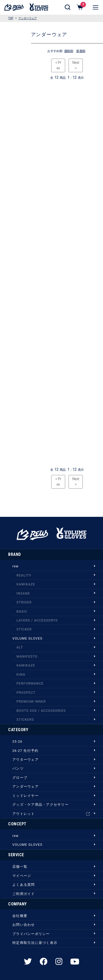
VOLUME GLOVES (27, 638)
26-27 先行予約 (25, 751)
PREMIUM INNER (31, 701)
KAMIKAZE (26, 584)
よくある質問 (24, 885)
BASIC (22, 611)
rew (16, 566)
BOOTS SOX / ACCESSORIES (41, 711)
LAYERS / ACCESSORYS (37, 620)
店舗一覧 (20, 867)
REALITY (24, 575)
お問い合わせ (24, 925)
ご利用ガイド (24, 894)
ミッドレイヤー (25, 796)
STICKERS (25, 719)
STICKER (24, 629)
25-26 (17, 741)
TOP (11, 18)
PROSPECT (26, 693)
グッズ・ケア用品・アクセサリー (40, 805)
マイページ (22, 876)
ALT (20, 647)
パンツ (18, 768)
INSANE (23, 593)
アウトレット (51, 814)
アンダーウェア (28, 18)
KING (21, 674)
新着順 (81, 51)
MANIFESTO (27, 656)
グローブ (20, 778)
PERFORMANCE (30, 683)
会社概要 (20, 916)
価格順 (69, 51)
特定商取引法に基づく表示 (35, 943)
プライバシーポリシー (31, 934)
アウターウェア (25, 760)
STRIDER (24, 602)
